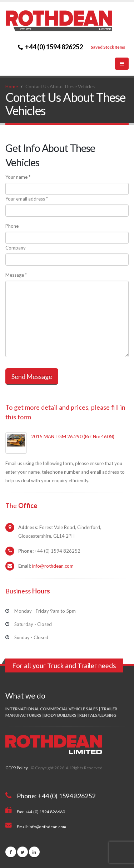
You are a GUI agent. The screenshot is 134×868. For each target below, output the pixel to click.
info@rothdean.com (53, 566)
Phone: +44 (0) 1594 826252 (56, 796)
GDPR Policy (17, 768)
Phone (12, 226)
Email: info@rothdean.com (41, 827)
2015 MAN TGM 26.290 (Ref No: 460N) (73, 437)
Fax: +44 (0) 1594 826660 (41, 812)
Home (12, 87)
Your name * (18, 177)
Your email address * (27, 199)
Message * (16, 275)
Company (16, 248)
